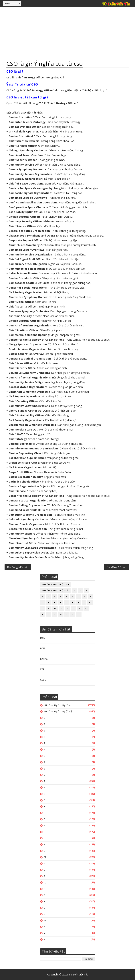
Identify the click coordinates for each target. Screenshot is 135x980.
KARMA (44, 659)
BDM (43, 648)
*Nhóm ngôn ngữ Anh (55, 585)
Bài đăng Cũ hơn (117, 567)
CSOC (43, 680)
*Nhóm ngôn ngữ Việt (56, 591)
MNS (43, 638)
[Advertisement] (67, 34)
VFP (42, 669)
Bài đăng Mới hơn (18, 567)
